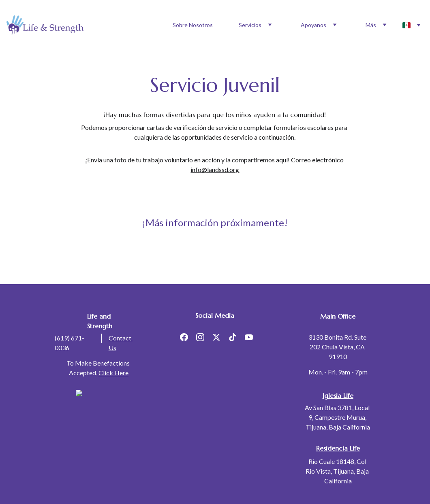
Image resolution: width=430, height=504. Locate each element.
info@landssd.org (215, 169)
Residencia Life (338, 448)
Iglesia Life (338, 396)
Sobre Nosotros (193, 25)
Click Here (113, 373)
